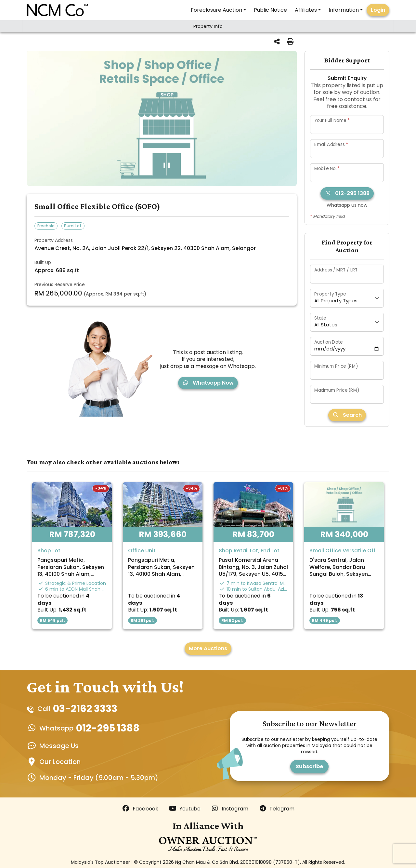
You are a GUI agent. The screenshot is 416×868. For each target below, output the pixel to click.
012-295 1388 (347, 193)
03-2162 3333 (85, 709)
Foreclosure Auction (216, 10)
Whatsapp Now (208, 383)
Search (347, 415)
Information (344, 10)
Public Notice (270, 10)
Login (378, 10)
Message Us (59, 746)
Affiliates (306, 10)
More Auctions (208, 648)
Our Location (60, 762)
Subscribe (309, 766)
